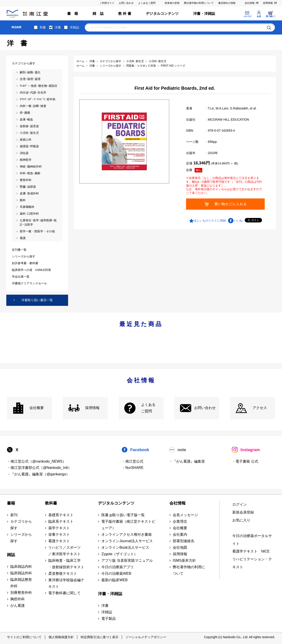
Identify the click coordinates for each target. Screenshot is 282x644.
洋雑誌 (74, 27)
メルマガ (247, 16)
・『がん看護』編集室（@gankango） (38, 474)
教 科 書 (125, 14)
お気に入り (241, 520)
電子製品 (109, 619)
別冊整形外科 (21, 593)
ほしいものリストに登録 (210, 221)
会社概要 (37, 408)
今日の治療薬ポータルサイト (252, 540)
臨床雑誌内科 (21, 567)
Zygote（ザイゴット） (119, 554)
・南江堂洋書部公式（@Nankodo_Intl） (39, 468)
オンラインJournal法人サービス (127, 541)
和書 (43, 27)
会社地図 (180, 547)
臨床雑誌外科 (21, 573)
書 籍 (73, 14)
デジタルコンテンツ (162, 14)
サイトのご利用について (24, 637)
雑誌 (11, 555)
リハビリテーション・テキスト (252, 563)
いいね (238, 221)
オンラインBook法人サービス (125, 547)
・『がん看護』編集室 (187, 461)
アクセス (260, 408)
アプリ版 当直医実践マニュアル (127, 560)
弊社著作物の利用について (199, 3)
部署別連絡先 (184, 541)
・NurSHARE (133, 468)
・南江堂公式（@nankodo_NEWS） (37, 461)
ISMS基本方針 (184, 560)
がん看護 (18, 606)
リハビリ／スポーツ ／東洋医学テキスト (64, 551)
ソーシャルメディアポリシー (146, 637)
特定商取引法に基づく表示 (100, 637)
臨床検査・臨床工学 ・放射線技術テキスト (66, 564)
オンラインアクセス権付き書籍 (127, 534)
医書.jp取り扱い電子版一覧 (123, 515)
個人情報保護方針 (61, 637)
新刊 (14, 515)
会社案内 (180, 534)
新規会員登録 (243, 512)
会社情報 (250, 3)
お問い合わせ (126, 3)
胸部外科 (18, 599)
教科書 (51, 503)
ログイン (240, 504)
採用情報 (268, 3)
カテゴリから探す (21, 525)
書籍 (11, 503)
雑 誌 (98, 14)
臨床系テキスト (61, 521)
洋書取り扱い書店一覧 (37, 300)
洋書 (58, 27)
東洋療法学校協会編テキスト (66, 583)
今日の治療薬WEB (116, 573)
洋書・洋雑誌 (204, 14)
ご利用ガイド (107, 3)
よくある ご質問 (148, 408)
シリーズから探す (21, 538)
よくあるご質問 (147, 3)
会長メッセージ (185, 515)
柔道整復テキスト (63, 573)
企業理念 (180, 521)
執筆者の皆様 (172, 3)
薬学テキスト (59, 528)
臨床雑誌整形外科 (21, 583)
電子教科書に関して (64, 593)
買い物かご (271, 16)
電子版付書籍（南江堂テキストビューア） (128, 525)
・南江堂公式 (133, 461)
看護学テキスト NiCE (251, 551)
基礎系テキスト (61, 515)
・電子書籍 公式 (245, 461)
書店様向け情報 (227, 3)
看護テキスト (59, 541)
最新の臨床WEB (114, 580)
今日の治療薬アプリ (118, 567)
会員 (259, 16)
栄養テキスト (59, 534)
